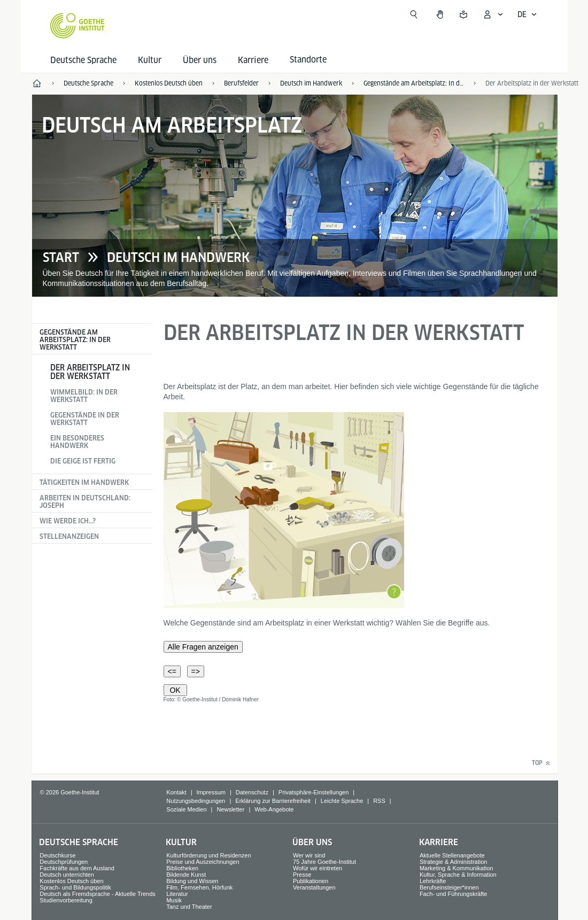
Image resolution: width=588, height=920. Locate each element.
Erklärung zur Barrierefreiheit (273, 801)
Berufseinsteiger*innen (449, 887)
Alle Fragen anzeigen (203, 647)
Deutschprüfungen (64, 862)
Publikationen (311, 881)
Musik (174, 900)
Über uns (200, 60)
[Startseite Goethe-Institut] (77, 26)
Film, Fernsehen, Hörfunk (199, 887)
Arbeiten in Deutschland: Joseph (85, 502)
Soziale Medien (186, 809)
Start (61, 258)
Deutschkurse (57, 855)
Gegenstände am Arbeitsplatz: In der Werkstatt (75, 340)
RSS (379, 801)
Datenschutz (252, 792)
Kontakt (176, 792)
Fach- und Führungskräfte (454, 894)
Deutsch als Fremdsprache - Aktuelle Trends (97, 894)
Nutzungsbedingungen (196, 801)
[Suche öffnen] (414, 14)
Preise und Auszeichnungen (203, 862)
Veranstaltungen (314, 887)
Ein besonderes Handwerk (77, 442)
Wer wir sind (309, 855)
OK (175, 690)
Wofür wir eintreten (318, 868)
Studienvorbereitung (66, 900)
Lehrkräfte (433, 881)
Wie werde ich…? (68, 521)
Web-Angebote (274, 809)
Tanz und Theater (189, 907)
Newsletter (230, 809)
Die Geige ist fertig (83, 461)
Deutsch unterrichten (67, 875)
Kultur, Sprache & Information (458, 875)
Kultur (150, 60)
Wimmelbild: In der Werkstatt (84, 396)
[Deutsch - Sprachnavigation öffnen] (527, 14)
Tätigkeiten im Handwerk (84, 482)
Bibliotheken (182, 868)
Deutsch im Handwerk (178, 258)
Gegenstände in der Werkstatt (85, 419)
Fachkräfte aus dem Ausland (77, 868)
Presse (302, 875)
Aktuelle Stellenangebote (452, 855)
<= (172, 671)
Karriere (253, 60)
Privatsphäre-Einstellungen (314, 792)
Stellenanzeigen (69, 536)
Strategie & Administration (454, 862)
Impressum (211, 792)
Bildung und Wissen (192, 881)
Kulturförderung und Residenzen (208, 855)
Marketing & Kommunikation (457, 868)
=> (196, 671)
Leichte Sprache (342, 801)
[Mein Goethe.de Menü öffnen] (493, 14)
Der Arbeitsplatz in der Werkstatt (90, 372)
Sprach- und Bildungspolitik (75, 887)
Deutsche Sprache (83, 60)
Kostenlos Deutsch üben (71, 881)
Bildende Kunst (186, 875)
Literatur (177, 894)
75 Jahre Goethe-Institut (324, 862)
